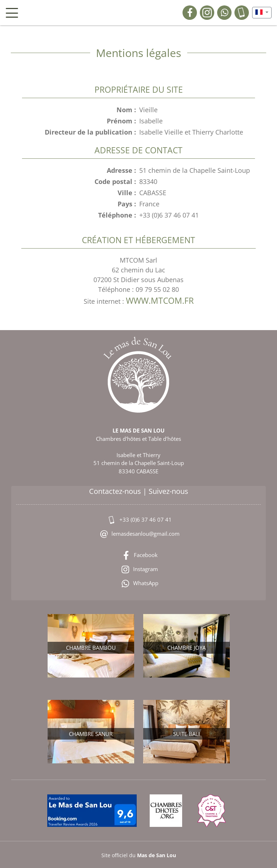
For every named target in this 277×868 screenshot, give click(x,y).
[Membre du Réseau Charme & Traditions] (212, 811)
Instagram (138, 570)
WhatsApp (139, 584)
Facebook (139, 556)
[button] (262, 13)
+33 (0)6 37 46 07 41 (138, 520)
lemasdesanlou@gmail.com (138, 534)
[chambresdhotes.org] (167, 811)
